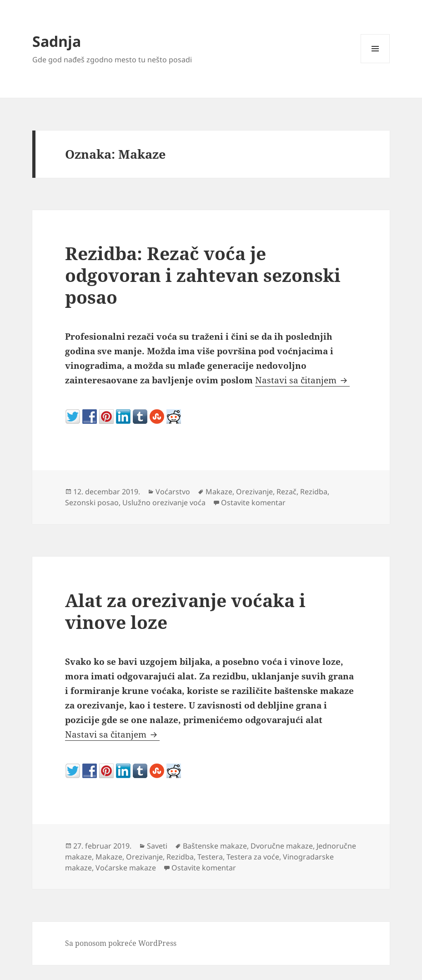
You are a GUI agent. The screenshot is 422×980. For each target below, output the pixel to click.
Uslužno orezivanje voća (164, 503)
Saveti (157, 846)
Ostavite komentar (253, 503)
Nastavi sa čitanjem (302, 380)
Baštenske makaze (215, 846)
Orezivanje (254, 492)
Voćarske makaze (126, 868)
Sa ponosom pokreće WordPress (121, 943)
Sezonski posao (92, 503)
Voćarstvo (173, 492)
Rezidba (314, 492)
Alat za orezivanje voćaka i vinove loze (185, 611)
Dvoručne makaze (282, 846)
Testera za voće (253, 857)
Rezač (286, 492)
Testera (210, 857)
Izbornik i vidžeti (375, 63)
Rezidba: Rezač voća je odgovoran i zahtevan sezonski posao (203, 275)
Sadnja (57, 41)
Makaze (219, 492)
